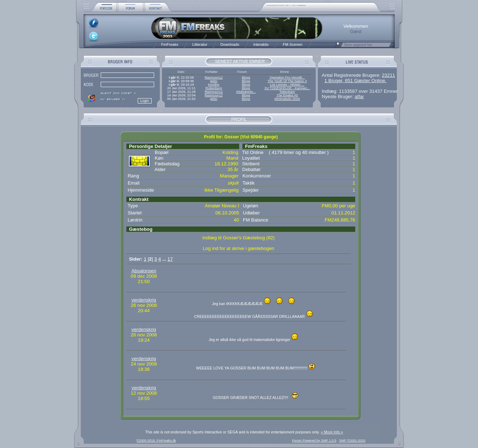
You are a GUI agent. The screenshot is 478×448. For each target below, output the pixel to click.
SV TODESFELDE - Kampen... (287, 88)
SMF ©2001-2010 (352, 441)
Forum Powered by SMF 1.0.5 (314, 441)
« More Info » (332, 432)
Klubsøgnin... (246, 92)
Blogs (246, 78)
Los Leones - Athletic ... (287, 85)
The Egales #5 (287, 95)
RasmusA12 (214, 78)
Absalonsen (144, 271)
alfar (359, 97)
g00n (214, 81)
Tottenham (287, 92)
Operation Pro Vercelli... (287, 78)
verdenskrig (144, 300)
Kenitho (214, 85)
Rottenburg (214, 88)
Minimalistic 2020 (287, 99)
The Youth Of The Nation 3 (287, 81)
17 (170, 259)
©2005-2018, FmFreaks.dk (156, 441)
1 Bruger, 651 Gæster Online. (355, 81)
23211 (388, 75)
